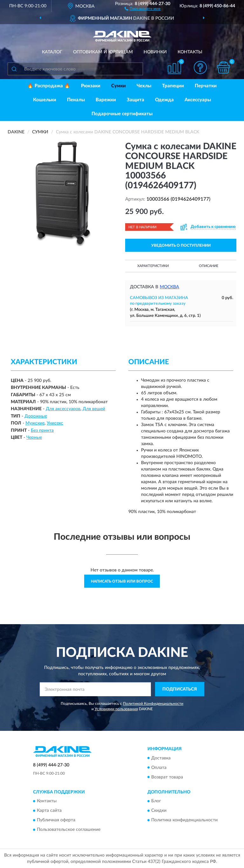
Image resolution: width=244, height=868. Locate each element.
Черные (34, 437)
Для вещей (94, 409)
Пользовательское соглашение (69, 830)
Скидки (159, 811)
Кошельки (45, 100)
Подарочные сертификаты (122, 114)
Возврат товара (167, 777)
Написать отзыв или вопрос (122, 581)
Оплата (159, 768)
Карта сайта (49, 811)
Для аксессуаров (63, 409)
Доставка (161, 758)
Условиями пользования (116, 709)
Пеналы (76, 100)
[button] (142, 8)
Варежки (106, 100)
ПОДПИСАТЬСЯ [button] (180, 689)
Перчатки (206, 86)
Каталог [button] (52, 52)
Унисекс (55, 423)
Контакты (190, 52)
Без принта (42, 431)
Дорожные (36, 416)
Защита (136, 100)
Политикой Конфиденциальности (153, 704)
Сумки (119, 86)
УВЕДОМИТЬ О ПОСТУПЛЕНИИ (181, 245)
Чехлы (144, 86)
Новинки (155, 52)
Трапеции (173, 86)
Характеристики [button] (153, 266)
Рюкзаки (91, 86)
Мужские (35, 423)
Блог (156, 801)
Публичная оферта (56, 820)
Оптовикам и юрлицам (103, 52)
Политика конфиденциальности (184, 820)
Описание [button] (209, 266)
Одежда (164, 100)
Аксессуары (198, 100)
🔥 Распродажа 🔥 (49, 86)
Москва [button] (169, 287)
